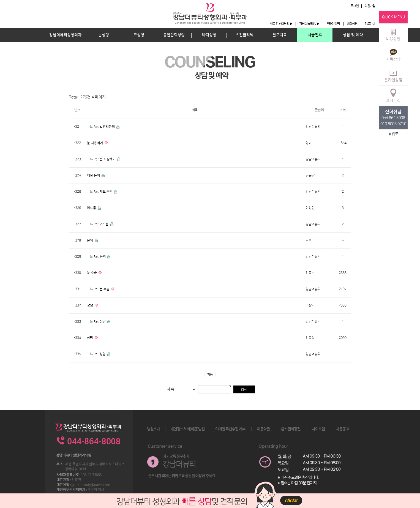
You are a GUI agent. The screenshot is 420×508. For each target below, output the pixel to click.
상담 (90, 305)
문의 (90, 240)
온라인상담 (333, 24)
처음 (210, 375)
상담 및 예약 (353, 35)
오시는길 (393, 95)
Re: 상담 (100, 322)
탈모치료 (280, 35)
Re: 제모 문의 (103, 192)
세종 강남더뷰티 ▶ (281, 24)
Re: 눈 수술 (102, 289)
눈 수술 (92, 273)
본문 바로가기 (0, 0)
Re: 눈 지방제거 (105, 159)
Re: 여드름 (102, 224)
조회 (343, 110)
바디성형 (209, 35)
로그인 (354, 6)
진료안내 (370, 24)
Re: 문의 (100, 257)
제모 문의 (94, 175)
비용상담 (352, 24)
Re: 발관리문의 (105, 127)
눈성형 (104, 35)
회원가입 (370, 6)
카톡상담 (393, 54)
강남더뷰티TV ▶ (309, 24)
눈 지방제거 (95, 143)
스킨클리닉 (245, 35)
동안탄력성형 (174, 35)
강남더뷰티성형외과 (65, 35)
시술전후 (315, 35)
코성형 (139, 35)
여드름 (92, 208)
